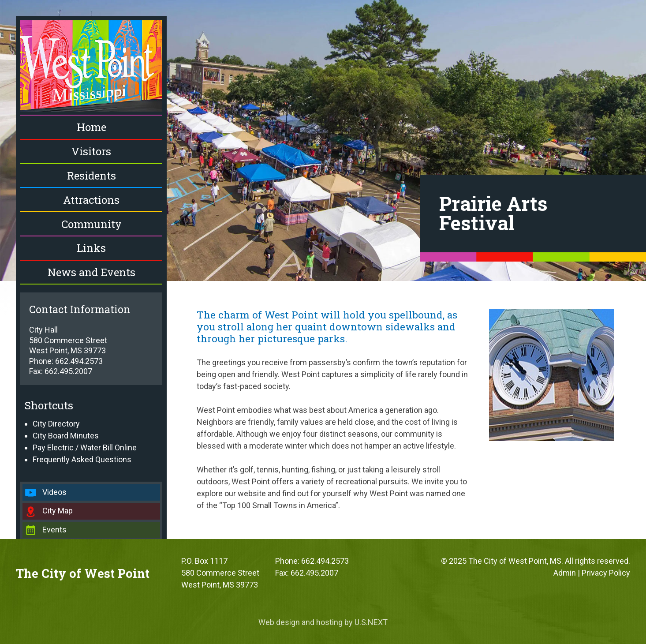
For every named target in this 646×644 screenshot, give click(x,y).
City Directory (56, 424)
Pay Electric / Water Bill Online (85, 447)
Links (91, 248)
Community (91, 224)
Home (91, 127)
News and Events (91, 272)
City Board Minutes (66, 436)
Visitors (91, 151)
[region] (323, 140)
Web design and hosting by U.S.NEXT (323, 622)
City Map (58, 511)
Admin (565, 573)
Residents (91, 176)
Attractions (91, 200)
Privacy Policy (606, 573)
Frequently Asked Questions (82, 459)
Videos (54, 492)
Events (54, 530)
